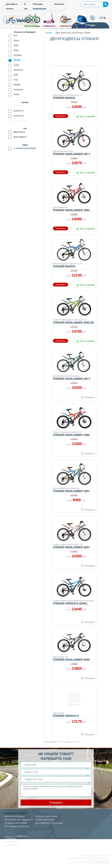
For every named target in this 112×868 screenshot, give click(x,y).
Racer (16, 40)
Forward (17, 55)
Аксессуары (82, 26)
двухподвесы (20, 137)
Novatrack (18, 90)
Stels (16, 45)
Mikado (17, 85)
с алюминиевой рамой (25, 148)
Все (15, 35)
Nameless (18, 70)
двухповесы (19, 132)
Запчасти (66, 26)
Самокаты (49, 26)
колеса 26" (19, 116)
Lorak (16, 65)
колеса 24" (19, 111)
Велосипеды (32, 26)
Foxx (16, 80)
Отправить (56, 803)
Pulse (16, 94)
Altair (16, 50)
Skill (16, 75)
